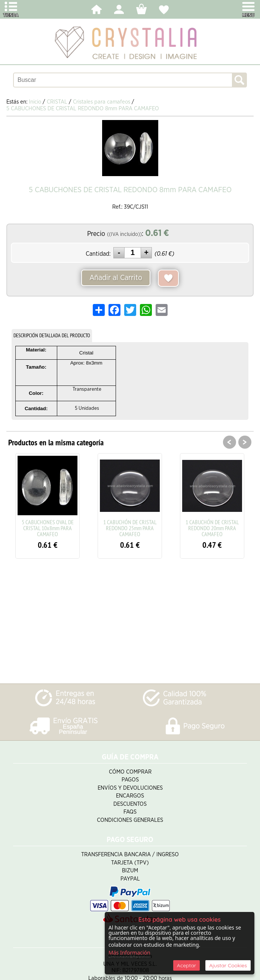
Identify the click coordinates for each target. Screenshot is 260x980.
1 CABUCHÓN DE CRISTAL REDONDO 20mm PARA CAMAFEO (212, 528)
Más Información (129, 953)
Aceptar (186, 965)
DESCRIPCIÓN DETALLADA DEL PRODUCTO (52, 335)
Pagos (130, 780)
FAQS (130, 812)
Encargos (130, 796)
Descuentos (130, 804)
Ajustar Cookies (228, 965)
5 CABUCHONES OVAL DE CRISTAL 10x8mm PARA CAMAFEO (48, 528)
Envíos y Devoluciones (130, 788)
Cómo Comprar (130, 772)
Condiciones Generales (130, 820)
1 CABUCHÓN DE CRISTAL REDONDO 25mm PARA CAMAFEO (130, 528)
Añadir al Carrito (116, 278)
